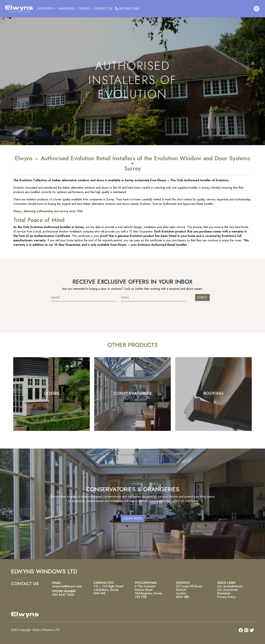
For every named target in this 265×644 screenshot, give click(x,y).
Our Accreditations (230, 586)
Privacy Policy (226, 597)
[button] (257, 9)
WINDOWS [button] (66, 9)
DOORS (52, 393)
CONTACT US (103, 9)
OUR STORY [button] (45, 9)
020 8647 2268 (127, 9)
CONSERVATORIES (132, 393)
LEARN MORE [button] (133, 518)
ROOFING (213, 393)
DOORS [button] (84, 9)
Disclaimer (224, 593)
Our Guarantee (227, 590)
